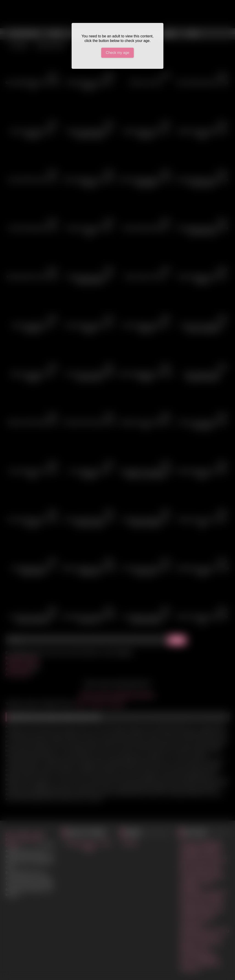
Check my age (117, 53)
